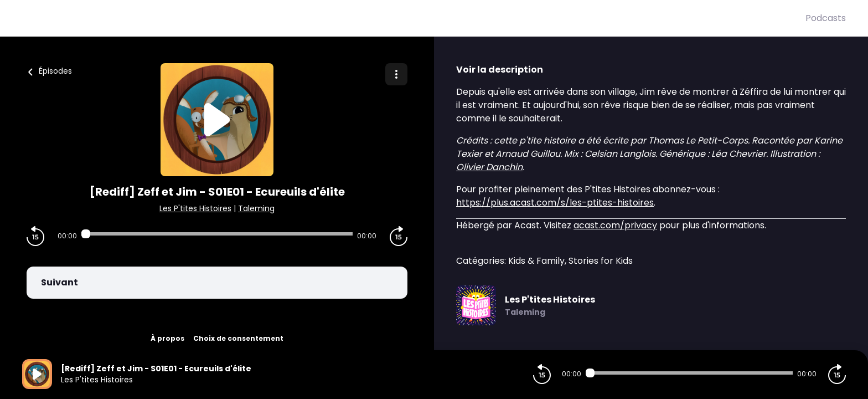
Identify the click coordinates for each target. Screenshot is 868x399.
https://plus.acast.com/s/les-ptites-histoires (555, 203)
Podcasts (826, 18)
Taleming (256, 208)
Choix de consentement (238, 338)
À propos (167, 338)
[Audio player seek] (217, 234)
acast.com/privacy (615, 225)
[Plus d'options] (396, 74)
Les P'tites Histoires (195, 208)
